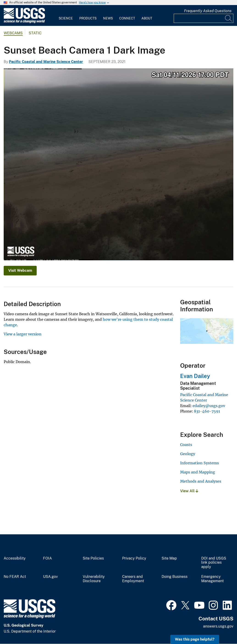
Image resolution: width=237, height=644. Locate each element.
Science (66, 18)
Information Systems (200, 463)
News (108, 18)
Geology (188, 454)
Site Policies (93, 558)
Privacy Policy (134, 558)
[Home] (24, 22)
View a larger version (23, 334)
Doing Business (175, 577)
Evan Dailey (195, 376)
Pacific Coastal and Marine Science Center (46, 62)
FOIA (47, 558)
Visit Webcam (20, 270)
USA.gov (50, 577)
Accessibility (15, 558)
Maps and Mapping (198, 472)
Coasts (186, 445)
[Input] (204, 18)
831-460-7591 (207, 411)
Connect (127, 18)
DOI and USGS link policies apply (214, 563)
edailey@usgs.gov (209, 406)
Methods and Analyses (201, 481)
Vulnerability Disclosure (94, 579)
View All (189, 491)
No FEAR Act (15, 577)
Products (88, 18)
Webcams (13, 33)
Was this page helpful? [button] (195, 639)
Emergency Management (212, 579)
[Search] (229, 18)
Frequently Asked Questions (208, 11)
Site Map (169, 558)
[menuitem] (66, 16)
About (147, 18)
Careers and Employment (133, 579)
